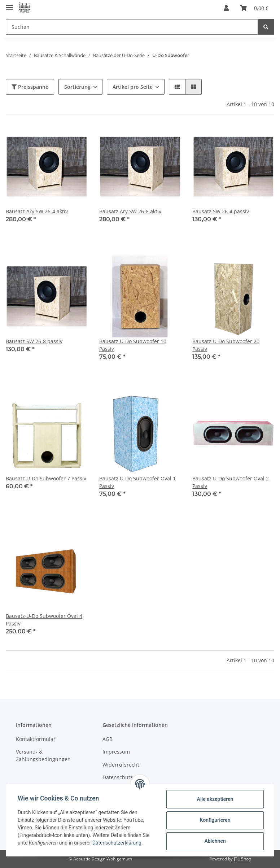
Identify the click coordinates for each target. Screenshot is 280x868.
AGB (108, 739)
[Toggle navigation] (9, 5)
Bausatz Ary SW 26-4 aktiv (37, 211)
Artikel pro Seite (133, 87)
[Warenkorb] (254, 8)
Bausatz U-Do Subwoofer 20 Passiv (226, 345)
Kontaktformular (36, 739)
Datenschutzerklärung (117, 843)
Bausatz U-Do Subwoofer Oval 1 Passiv (137, 482)
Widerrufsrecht (121, 765)
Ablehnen (215, 841)
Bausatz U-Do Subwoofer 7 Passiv (46, 478)
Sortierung (77, 87)
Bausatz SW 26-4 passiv (221, 211)
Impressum (116, 752)
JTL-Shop (242, 859)
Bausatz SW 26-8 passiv (34, 341)
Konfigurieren (215, 820)
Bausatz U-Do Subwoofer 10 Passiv (133, 345)
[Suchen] (132, 27)
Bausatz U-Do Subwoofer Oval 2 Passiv (231, 482)
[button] (226, 8)
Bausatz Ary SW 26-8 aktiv (130, 211)
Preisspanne (30, 87)
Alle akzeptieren (215, 799)
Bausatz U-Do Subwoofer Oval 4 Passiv (44, 620)
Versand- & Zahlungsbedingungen (43, 755)
